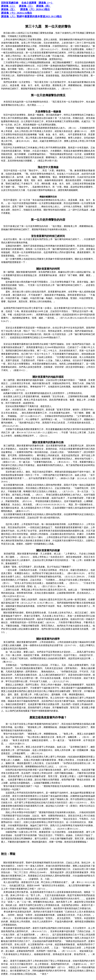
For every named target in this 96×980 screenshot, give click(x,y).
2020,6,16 (17, 13)
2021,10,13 (31, 16)
